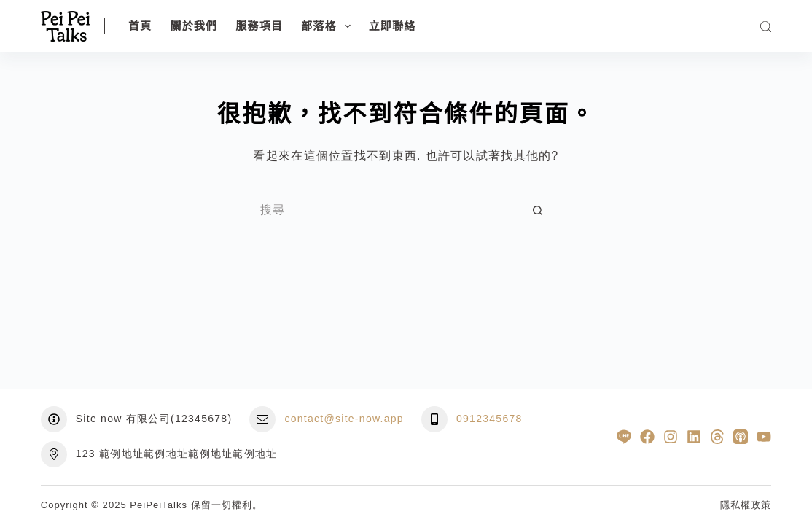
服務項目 (259, 26)
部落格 (329, 26)
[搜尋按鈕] (537, 211)
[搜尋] (766, 27)
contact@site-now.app (344, 419)
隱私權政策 (746, 505)
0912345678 (489, 419)
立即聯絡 (393, 26)
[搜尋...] (391, 211)
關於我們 (194, 26)
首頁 (140, 26)
